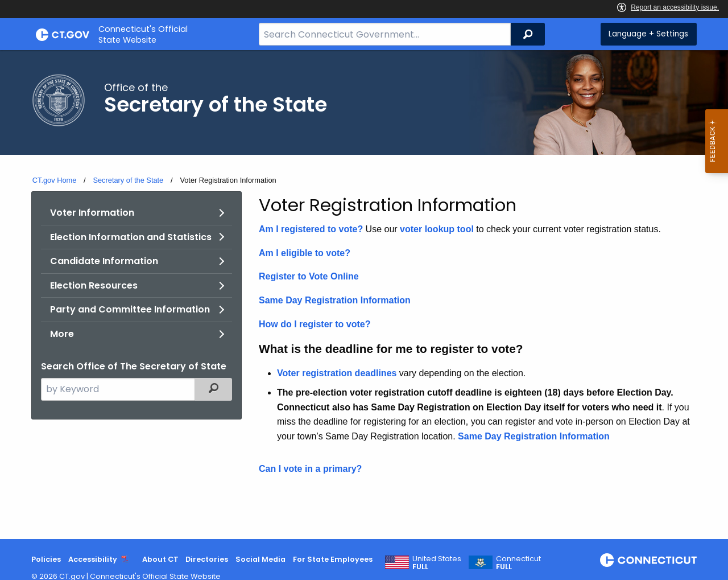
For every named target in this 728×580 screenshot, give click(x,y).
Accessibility (93, 559)
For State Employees (333, 559)
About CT (160, 559)
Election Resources (94, 285)
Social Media (260, 559)
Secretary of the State (128, 180)
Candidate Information (104, 261)
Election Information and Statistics (131, 237)
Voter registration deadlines (337, 373)
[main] (364, 295)
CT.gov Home (55, 180)
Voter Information (92, 213)
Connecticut (518, 563)
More (62, 334)
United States (437, 563)
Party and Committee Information (130, 309)
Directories (207, 559)
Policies (46, 559)
